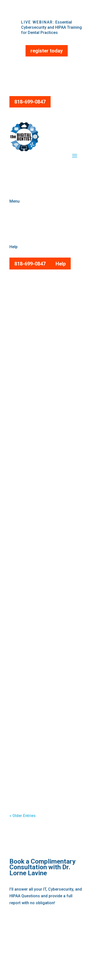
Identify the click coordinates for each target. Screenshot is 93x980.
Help (61, 264)
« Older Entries (23, 816)
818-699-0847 (30, 102)
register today (47, 51)
